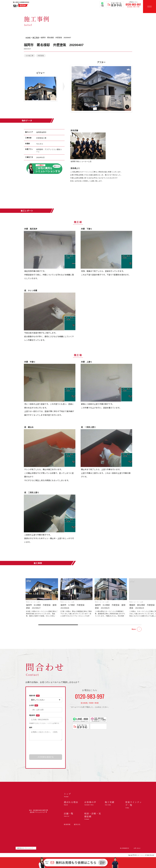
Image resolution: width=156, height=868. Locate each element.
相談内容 (34, 696)
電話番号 (34, 715)
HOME (28, 38)
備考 (31, 727)
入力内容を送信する (46, 757)
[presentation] (46, 747)
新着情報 (67, 824)
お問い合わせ (137, 848)
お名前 (34, 705)
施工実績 (36, 38)
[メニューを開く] (149, 7)
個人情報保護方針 (125, 848)
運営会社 (77, 824)
